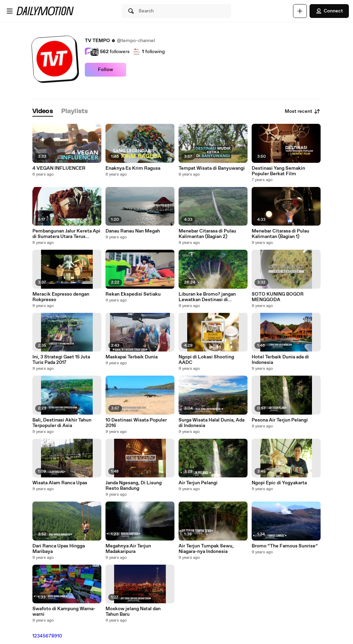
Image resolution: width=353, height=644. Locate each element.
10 (60, 636)
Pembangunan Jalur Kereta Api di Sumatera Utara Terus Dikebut (66, 234)
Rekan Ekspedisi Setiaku (133, 294)
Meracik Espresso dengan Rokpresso (61, 297)
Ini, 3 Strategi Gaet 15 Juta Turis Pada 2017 (61, 360)
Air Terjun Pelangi (198, 483)
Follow (105, 70)
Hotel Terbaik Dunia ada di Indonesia (280, 360)
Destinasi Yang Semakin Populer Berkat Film (278, 171)
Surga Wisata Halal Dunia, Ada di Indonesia (211, 423)
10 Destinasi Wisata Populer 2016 (136, 423)
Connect (329, 11)
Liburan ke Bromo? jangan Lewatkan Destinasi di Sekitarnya (207, 297)
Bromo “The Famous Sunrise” (285, 546)
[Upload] (300, 11)
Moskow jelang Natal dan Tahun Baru (133, 612)
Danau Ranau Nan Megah (133, 231)
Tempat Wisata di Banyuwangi (212, 168)
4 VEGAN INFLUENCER (59, 168)
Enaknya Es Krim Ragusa (133, 168)
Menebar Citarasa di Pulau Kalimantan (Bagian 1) (280, 234)
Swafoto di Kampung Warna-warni (64, 612)
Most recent (303, 111)
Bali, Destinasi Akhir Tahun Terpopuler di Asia (62, 423)
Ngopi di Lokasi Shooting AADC (206, 360)
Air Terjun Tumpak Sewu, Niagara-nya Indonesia (206, 549)
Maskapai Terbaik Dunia (132, 357)
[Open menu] (10, 11)
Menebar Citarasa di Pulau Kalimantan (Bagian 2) (207, 234)
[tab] (43, 112)
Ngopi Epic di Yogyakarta (279, 483)
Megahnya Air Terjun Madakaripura (128, 549)
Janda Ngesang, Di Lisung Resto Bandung (134, 486)
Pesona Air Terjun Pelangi (280, 420)
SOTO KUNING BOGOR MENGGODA (278, 297)
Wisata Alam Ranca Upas (60, 483)
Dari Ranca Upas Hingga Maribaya (59, 549)
